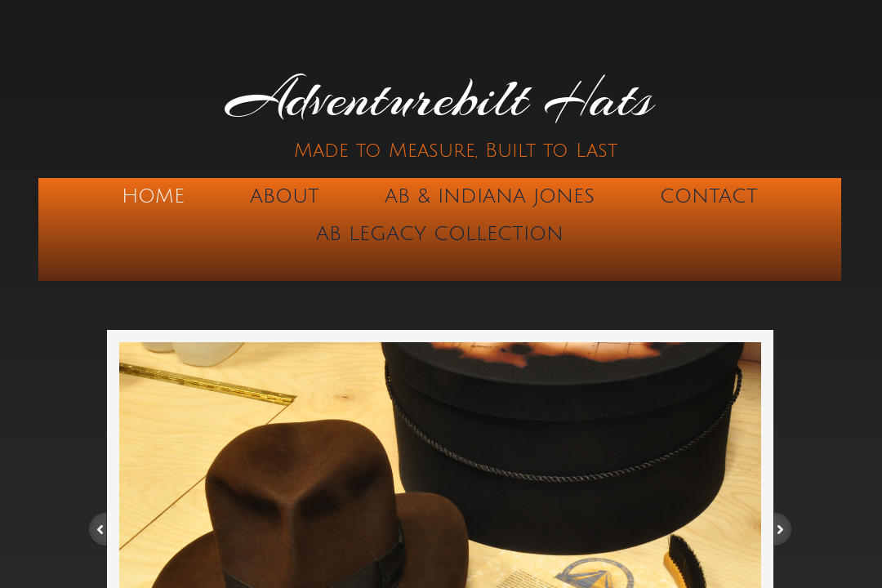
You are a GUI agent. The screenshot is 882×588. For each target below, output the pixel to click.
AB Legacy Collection (440, 234)
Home (153, 196)
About (285, 196)
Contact (709, 196)
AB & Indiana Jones (490, 196)
